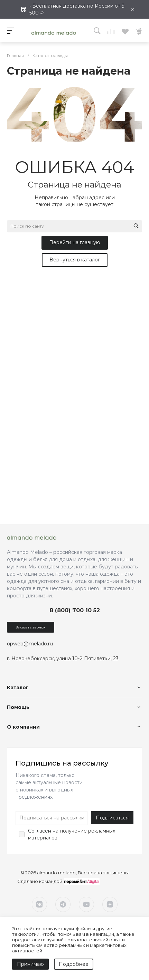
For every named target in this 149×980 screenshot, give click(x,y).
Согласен (40, 831)
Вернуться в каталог (75, 260)
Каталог (18, 688)
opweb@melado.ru (30, 644)
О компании (23, 727)
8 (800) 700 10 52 (75, 610)
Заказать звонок (31, 627)
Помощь (18, 707)
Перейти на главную (75, 242)
